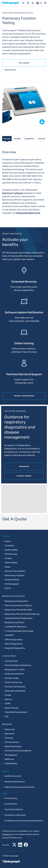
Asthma (8, 699)
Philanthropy (11, 554)
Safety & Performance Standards (19, 787)
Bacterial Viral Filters (14, 622)
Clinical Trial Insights (15, 571)
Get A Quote (24, 63)
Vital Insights (11, 563)
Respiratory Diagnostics (16, 601)
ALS (6, 716)
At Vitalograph (12, 584)
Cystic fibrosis (12, 708)
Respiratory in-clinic (15, 670)
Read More (10, 70)
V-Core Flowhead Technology (19, 631)
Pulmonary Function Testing (18, 605)
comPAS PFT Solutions (15, 627)
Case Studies (11, 763)
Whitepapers (11, 755)
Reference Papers (13, 746)
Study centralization (14, 674)
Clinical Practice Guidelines (18, 751)
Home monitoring (13, 682)
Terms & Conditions (14, 809)
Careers (8, 558)
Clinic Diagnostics (14, 644)
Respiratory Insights (14, 575)
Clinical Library (12, 742)
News (7, 567)
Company (9, 545)
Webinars (9, 759)
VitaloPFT (9, 635)
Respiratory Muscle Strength (18, 610)
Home (8, 541)
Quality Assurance (13, 776)
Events (8, 588)
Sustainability (11, 550)
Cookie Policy (11, 804)
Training (9, 738)
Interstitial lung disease (16, 712)
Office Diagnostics (14, 640)
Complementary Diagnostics (19, 618)
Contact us (7, 834)
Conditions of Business (15, 815)
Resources (10, 729)
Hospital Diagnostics (15, 648)
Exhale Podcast (12, 580)
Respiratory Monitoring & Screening (22, 614)
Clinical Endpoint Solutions (18, 665)
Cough (8, 695)
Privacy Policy (11, 798)
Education (10, 734)
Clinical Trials (11, 661)
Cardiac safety (12, 678)
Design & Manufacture (15, 782)
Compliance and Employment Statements (24, 821)
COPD (8, 704)
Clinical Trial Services (15, 687)
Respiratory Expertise (15, 691)
